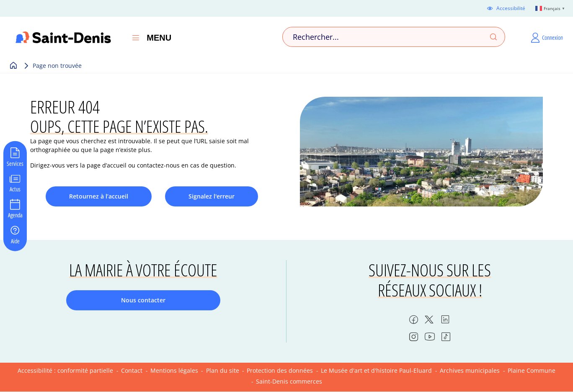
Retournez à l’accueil (99, 196)
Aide (15, 240)
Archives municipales (470, 370)
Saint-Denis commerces (289, 381)
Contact (132, 370)
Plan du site (223, 370)
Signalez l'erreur (212, 196)
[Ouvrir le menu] (136, 38)
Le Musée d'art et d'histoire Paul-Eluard (376, 370)
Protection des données (280, 370)
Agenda (15, 215)
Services (15, 163)
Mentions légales (174, 370)
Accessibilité (511, 8)
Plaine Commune (532, 370)
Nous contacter (143, 300)
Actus (15, 189)
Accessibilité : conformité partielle (65, 370)
